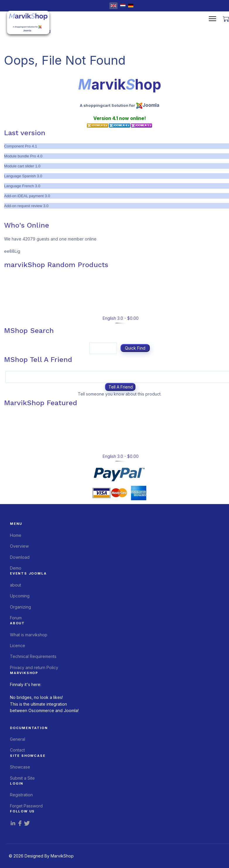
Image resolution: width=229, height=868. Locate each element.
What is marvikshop (29, 635)
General (18, 739)
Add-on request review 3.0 (26, 206)
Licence (18, 646)
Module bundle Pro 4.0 (23, 156)
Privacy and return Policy (34, 667)
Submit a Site (22, 778)
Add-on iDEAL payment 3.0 (27, 196)
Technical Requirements (33, 656)
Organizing (20, 607)
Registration (21, 795)
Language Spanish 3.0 (23, 176)
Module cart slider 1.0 (22, 166)
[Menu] (212, 19)
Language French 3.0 (22, 186)
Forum (16, 618)
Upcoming (20, 596)
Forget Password (26, 806)
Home (16, 535)
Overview (19, 546)
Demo (16, 568)
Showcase (20, 767)
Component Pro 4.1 (21, 146)
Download (20, 557)
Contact (17, 750)
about (16, 585)
